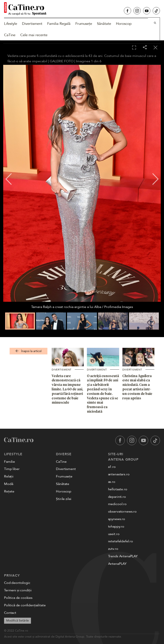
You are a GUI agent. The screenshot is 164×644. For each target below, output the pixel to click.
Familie (10, 462)
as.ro (112, 482)
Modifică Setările (18, 621)
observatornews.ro (122, 512)
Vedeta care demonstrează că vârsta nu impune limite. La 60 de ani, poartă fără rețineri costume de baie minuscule (67, 389)
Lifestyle (11, 24)
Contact (10, 613)
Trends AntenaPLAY (123, 556)
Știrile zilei (64, 499)
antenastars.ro (119, 474)
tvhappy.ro (116, 527)
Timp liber (12, 469)
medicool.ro (117, 504)
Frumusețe (84, 24)
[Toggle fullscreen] (134, 48)
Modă (9, 484)
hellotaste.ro (118, 489)
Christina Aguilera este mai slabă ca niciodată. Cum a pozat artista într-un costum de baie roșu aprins (137, 387)
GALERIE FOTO (62, 61)
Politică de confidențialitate (25, 605)
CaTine (10, 35)
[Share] (145, 48)
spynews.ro (117, 519)
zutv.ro (113, 549)
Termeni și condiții (18, 590)
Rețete (9, 491)
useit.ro (114, 534)
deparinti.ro (117, 497)
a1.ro (112, 467)
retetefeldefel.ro (121, 541)
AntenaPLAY (117, 564)
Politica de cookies (18, 598)
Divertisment (32, 24)
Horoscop (124, 24)
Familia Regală (59, 24)
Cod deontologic (17, 583)
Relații (9, 476)
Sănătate (104, 24)
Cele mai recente (34, 35)
